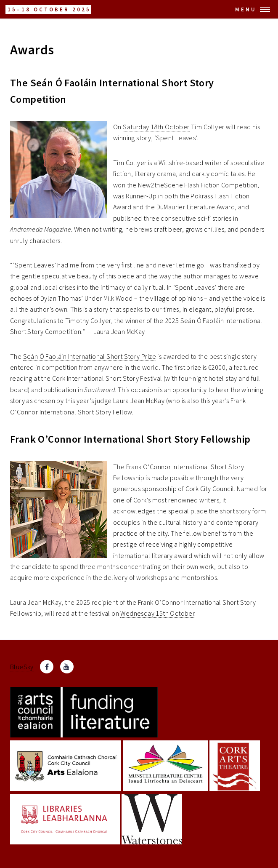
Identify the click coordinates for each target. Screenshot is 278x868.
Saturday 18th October (156, 127)
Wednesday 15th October (157, 613)
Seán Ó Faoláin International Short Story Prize (90, 356)
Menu (246, 9)
